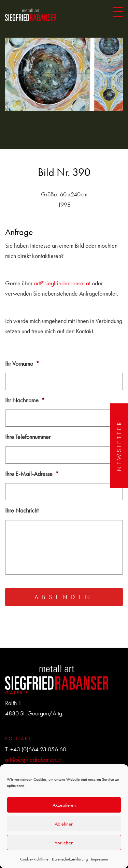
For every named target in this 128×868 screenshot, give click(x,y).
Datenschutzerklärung (70, 859)
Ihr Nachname (25, 400)
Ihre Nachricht (22, 510)
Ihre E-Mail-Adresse (32, 474)
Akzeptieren (64, 805)
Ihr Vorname (22, 364)
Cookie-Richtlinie (34, 859)
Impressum (99, 859)
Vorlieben (64, 843)
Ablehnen (64, 824)
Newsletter (119, 446)
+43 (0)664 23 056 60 (38, 749)
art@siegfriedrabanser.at (62, 283)
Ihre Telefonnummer (28, 437)
